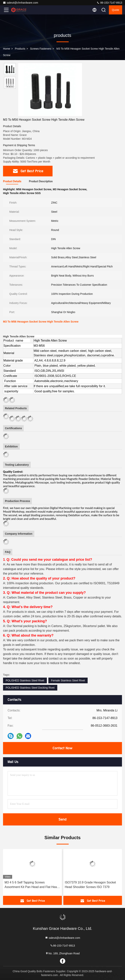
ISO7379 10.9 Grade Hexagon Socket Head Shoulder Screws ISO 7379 (90, 885)
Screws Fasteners (41, 49)
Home (7, 49)
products (20, 49)
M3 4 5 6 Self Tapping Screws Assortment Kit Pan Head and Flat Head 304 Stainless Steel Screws (32, 885)
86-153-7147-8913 (109, 3)
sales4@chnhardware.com (20, 3)
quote (116, 10)
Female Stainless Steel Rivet (68, 680)
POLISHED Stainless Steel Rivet (25, 680)
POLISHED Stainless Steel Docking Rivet (30, 688)
